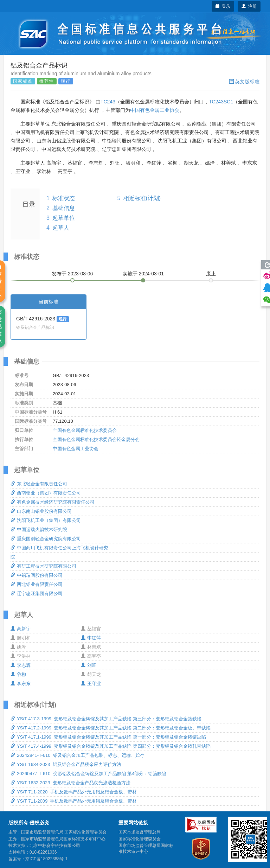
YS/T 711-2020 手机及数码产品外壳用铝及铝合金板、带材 (74, 792)
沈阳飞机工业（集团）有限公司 (46, 520)
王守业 (91, 684)
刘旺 (89, 665)
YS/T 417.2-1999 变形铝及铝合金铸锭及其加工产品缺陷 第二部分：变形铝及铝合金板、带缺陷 (111, 728)
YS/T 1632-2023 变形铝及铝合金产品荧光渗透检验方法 (70, 783)
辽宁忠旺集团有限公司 (37, 593)
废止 (211, 274)
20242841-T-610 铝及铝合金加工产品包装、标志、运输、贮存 (78, 755)
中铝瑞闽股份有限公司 (37, 575)
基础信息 (64, 208)
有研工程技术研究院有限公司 (43, 566)
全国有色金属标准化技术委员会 (85, 430)
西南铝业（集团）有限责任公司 (46, 493)
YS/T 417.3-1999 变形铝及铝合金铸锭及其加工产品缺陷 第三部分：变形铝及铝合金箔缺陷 (106, 719)
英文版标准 (244, 82)
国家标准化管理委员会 (140, 839)
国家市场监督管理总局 (140, 832)
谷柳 (18, 674)
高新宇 (21, 629)
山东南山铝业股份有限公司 (41, 511)
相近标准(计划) (142, 198)
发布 (72, 274)
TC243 (108, 102)
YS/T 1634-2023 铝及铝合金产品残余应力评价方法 (66, 764)
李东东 (21, 684)
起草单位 (64, 218)
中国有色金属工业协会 (155, 110)
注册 (249, 6)
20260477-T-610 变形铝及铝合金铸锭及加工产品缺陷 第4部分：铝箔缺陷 (88, 774)
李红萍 (91, 638)
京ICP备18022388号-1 (46, 859)
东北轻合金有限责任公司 (39, 484)
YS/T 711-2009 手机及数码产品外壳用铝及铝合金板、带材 (74, 801)
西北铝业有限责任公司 (37, 584)
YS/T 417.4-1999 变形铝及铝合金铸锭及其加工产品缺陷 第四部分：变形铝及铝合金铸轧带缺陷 (111, 746)
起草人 (61, 228)
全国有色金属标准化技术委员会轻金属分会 (96, 439)
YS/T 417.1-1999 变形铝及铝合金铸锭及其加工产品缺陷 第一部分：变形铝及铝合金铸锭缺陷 (108, 737)
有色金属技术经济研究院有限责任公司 (53, 502)
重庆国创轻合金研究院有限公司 (46, 539)
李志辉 (21, 665)
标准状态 (64, 198)
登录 (223, 6)
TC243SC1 (221, 102)
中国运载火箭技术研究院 (39, 529)
